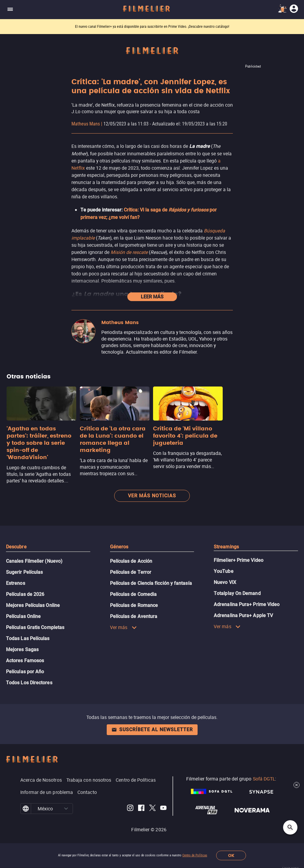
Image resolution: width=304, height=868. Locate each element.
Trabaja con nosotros (89, 780)
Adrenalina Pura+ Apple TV (243, 615)
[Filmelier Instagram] (130, 809)
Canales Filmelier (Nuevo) (34, 561)
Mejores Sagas (22, 650)
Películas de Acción (131, 561)
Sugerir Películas (24, 572)
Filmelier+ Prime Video (239, 560)
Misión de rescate (129, 252)
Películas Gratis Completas (35, 627)
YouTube (224, 571)
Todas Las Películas (28, 638)
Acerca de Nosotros (41, 780)
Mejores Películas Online (33, 605)
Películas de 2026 (25, 594)
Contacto (87, 792)
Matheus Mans (86, 124)
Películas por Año (25, 672)
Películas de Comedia (133, 594)
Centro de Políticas (195, 855)
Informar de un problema (47, 792)
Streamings (226, 547)
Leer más (152, 297)
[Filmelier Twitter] (152, 809)
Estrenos (16, 583)
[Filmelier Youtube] (163, 809)
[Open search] (290, 827)
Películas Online (23, 616)
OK (231, 856)
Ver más (123, 627)
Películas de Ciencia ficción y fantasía (151, 583)
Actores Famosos (25, 661)
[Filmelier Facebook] (141, 809)
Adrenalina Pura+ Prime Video (247, 604)
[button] (66, 809)
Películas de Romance (134, 605)
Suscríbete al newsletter (152, 730)
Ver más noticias (152, 496)
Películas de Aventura (134, 616)
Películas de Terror (131, 572)
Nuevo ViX (225, 582)
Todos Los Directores (29, 683)
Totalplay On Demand (237, 593)
